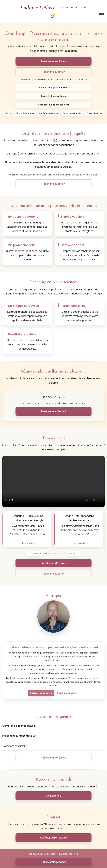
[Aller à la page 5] (60, 554)
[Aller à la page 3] (53, 554)
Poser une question (53, 72)
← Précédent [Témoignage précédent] (35, 554)
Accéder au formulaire (53, 838)
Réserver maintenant (53, 411)
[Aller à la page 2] (50, 554)
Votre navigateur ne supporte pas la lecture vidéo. (53, 482)
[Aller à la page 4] (57, 554)
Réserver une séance (53, 61)
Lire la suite (28, 543)
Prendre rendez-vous (54, 563)
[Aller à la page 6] (64, 554)
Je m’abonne (54, 796)
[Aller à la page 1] (46, 554)
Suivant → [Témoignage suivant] (74, 554)
